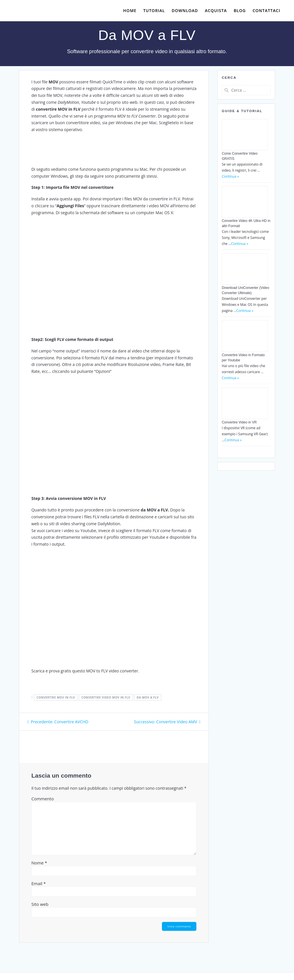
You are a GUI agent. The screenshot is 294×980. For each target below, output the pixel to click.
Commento (42, 799)
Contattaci (266, 10)
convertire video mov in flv (106, 697)
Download (185, 10)
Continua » (230, 176)
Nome (39, 863)
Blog (240, 10)
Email (38, 883)
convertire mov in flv (56, 697)
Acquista (216, 10)
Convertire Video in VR (239, 422)
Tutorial (154, 10)
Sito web (40, 904)
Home (130, 10)
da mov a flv (148, 697)
